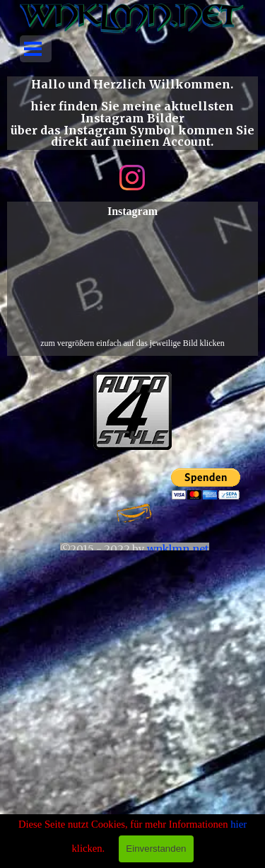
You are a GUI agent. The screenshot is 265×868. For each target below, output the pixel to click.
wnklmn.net (178, 549)
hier (238, 824)
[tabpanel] (132, 113)
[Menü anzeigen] (33, 49)
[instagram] (132, 178)
